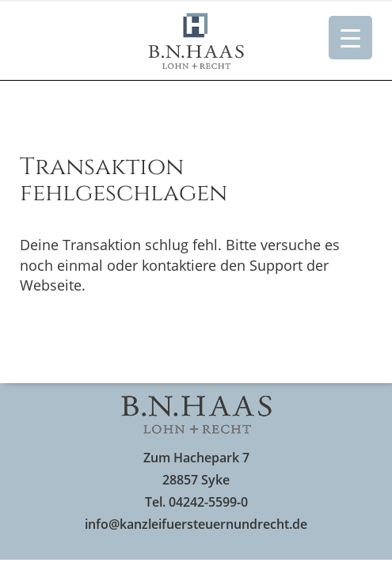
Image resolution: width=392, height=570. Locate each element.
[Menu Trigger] (350, 38)
